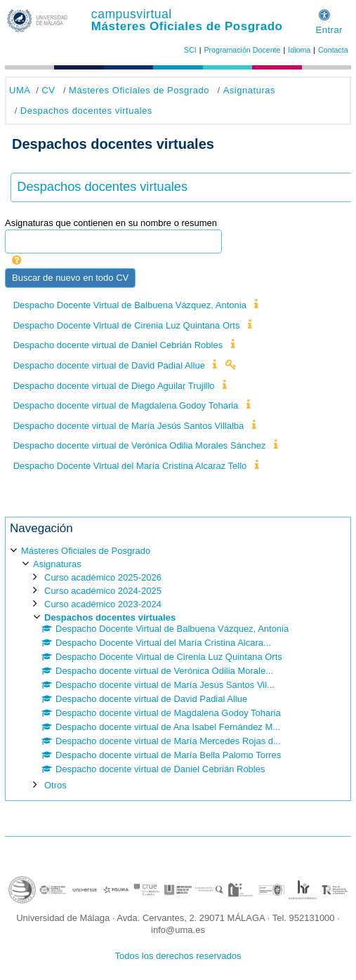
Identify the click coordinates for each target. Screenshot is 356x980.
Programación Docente (242, 50)
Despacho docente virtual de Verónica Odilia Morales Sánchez (140, 445)
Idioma (299, 50)
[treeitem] (178, 667)
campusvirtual (132, 14)
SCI (190, 50)
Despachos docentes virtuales (86, 111)
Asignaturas (249, 90)
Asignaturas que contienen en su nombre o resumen (111, 223)
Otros (55, 785)
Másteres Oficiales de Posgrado (187, 26)
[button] (324, 13)
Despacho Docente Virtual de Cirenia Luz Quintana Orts (127, 325)
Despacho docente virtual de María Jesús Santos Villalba (129, 426)
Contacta (333, 50)
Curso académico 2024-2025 (103, 591)
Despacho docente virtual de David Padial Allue (109, 365)
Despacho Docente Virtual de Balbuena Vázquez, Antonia (130, 305)
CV (48, 90)
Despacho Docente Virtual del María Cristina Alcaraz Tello (130, 466)
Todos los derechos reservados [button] (178, 956)
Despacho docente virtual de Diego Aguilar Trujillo (114, 386)
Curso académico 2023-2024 (103, 604)
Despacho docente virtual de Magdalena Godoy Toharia (126, 405)
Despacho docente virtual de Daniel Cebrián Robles (118, 345)
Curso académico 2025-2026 (103, 577)
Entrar (329, 30)
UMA (20, 90)
